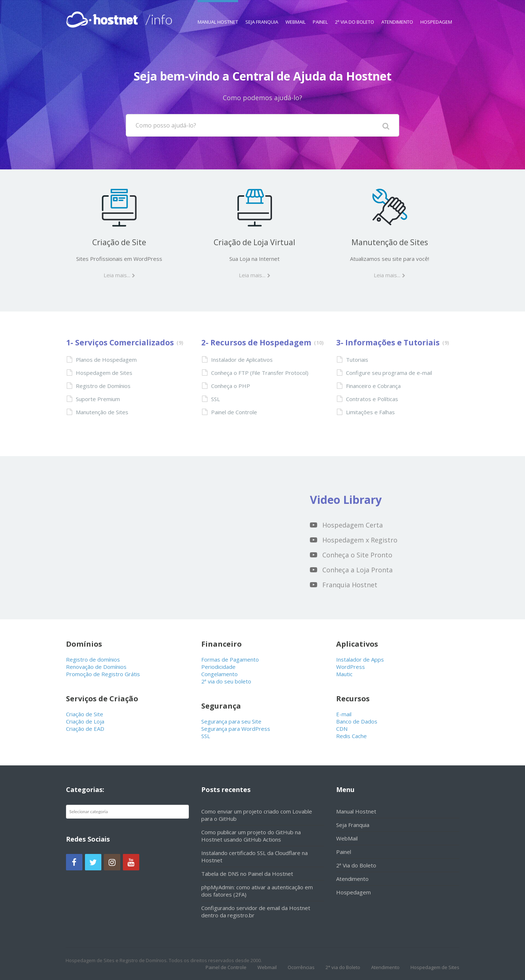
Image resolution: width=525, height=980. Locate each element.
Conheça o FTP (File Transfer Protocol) (260, 373)
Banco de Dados (357, 721)
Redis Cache (351, 736)
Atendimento (397, 13)
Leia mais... (117, 275)
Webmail (267, 967)
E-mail (344, 714)
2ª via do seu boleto (226, 681)
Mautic (344, 674)
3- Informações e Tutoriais (388, 342)
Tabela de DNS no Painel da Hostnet (247, 874)
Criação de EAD (85, 729)
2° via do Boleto (343, 967)
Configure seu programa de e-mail (389, 373)
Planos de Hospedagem (106, 360)
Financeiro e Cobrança (373, 386)
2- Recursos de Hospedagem (256, 342)
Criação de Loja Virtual (254, 242)
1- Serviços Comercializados (120, 342)
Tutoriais (357, 360)
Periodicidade (218, 667)
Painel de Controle (234, 412)
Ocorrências (301, 967)
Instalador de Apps (360, 659)
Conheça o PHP (231, 386)
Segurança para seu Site (231, 721)
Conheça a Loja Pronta (357, 570)
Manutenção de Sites (390, 242)
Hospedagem (436, 13)
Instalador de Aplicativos (242, 360)
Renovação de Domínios (96, 667)
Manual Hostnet (218, 13)
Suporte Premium (98, 399)
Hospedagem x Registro (360, 540)
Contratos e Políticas (372, 399)
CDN (342, 729)
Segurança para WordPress (236, 729)
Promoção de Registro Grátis (103, 674)
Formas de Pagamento (230, 659)
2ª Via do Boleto (355, 13)
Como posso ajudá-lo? (166, 125)
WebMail (295, 13)
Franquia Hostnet (350, 585)
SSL (215, 399)
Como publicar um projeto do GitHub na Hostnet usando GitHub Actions (251, 836)
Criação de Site (119, 242)
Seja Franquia (262, 13)
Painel (320, 13)
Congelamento (219, 674)
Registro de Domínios (103, 386)
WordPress (351, 667)
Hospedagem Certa (353, 525)
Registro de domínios (93, 659)
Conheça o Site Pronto (357, 555)
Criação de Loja (85, 721)
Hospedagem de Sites (104, 373)
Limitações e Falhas (370, 412)
